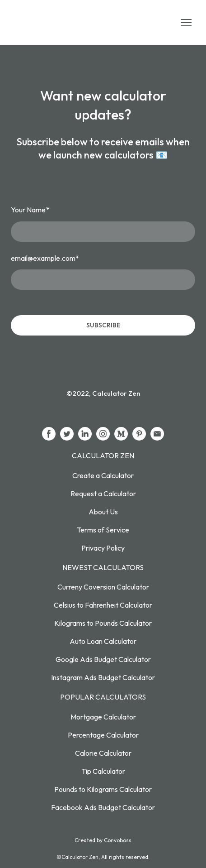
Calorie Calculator (103, 753)
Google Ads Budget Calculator (103, 659)
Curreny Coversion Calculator (103, 587)
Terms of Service (103, 530)
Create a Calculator (103, 475)
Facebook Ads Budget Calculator (103, 807)
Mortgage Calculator (103, 717)
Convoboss (118, 840)
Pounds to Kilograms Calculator (103, 789)
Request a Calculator (103, 494)
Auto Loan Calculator (103, 641)
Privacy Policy (103, 548)
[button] (49, 434)
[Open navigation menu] (186, 23)
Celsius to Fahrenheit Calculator (103, 605)
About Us (103, 512)
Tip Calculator (103, 771)
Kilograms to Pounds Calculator (103, 623)
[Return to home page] (53, 23)
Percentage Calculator (103, 735)
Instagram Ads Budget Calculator (103, 677)
